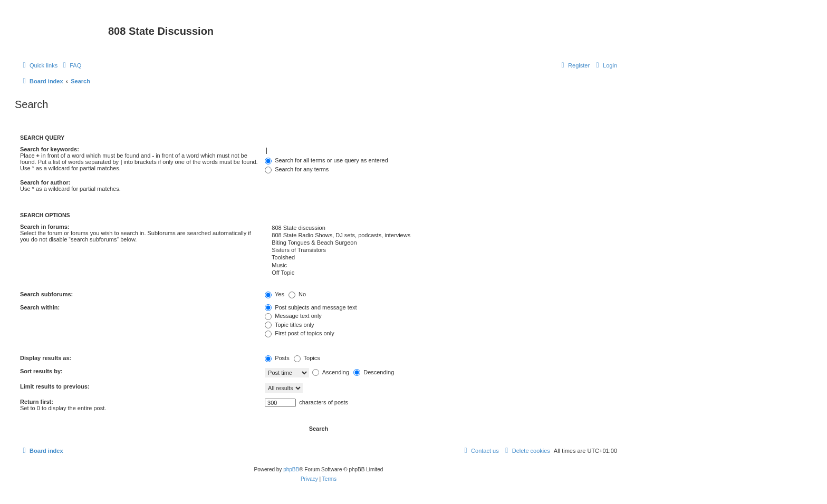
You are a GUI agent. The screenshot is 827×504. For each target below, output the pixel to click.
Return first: (37, 402)
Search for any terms (297, 169)
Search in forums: (45, 227)
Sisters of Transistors (441, 250)
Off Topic (441, 273)
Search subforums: (46, 294)
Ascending (331, 372)
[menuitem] (71, 65)
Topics (307, 358)
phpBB (291, 469)
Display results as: (46, 358)
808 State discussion (441, 228)
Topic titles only (289, 325)
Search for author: (45, 182)
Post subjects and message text (311, 307)
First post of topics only (300, 333)
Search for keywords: (50, 149)
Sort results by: (41, 371)
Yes (275, 294)
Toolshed (441, 258)
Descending (374, 372)
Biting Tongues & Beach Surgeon (441, 243)
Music (441, 266)
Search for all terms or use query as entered (326, 160)
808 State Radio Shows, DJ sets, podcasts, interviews (441, 236)
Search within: (40, 307)
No (297, 294)
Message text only (293, 316)
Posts (277, 358)
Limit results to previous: (55, 386)
